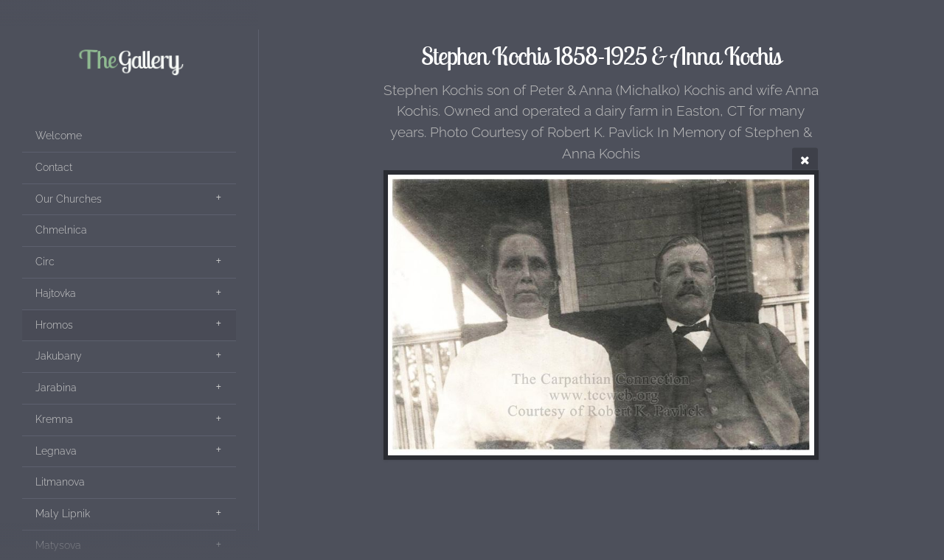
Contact (54, 167)
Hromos (54, 325)
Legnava (56, 451)
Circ (45, 262)
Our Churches (69, 199)
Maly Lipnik (63, 514)
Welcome (59, 136)
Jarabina (56, 388)
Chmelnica (61, 230)
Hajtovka (56, 293)
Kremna (54, 419)
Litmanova (60, 482)
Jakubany (59, 356)
